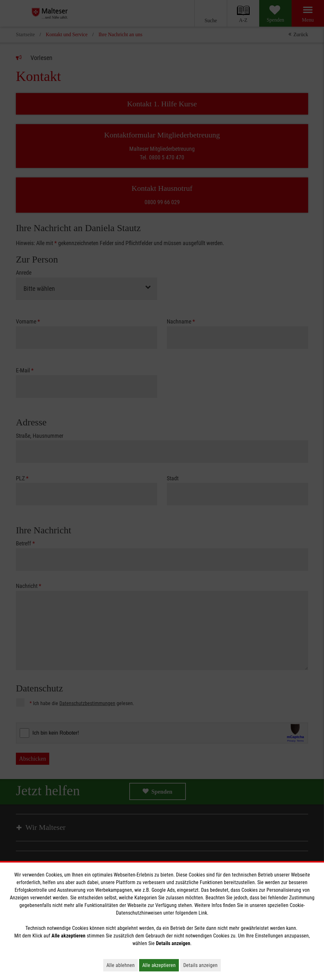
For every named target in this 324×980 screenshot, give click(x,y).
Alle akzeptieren (161, 965)
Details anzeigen (202, 965)
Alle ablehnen (122, 965)
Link (203, 913)
